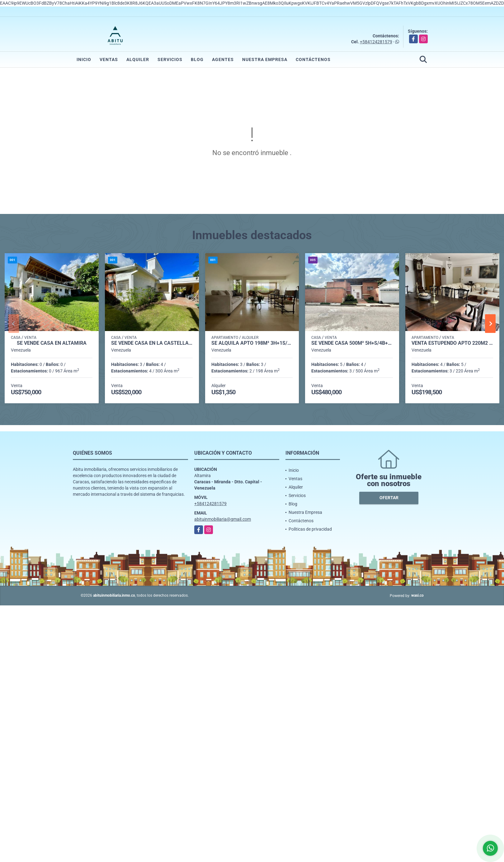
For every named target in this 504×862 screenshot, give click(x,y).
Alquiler (138, 59)
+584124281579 (376, 42)
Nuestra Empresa (265, 59)
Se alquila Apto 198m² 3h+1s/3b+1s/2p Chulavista (252, 343)
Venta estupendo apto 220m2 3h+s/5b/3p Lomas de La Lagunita (452, 343)
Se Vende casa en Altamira (52, 343)
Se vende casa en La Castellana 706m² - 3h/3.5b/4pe (152, 343)
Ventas (109, 59)
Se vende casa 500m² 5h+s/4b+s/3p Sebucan (352, 343)
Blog (197, 59)
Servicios (170, 59)
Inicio (84, 59)
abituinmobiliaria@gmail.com (223, 519)
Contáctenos (313, 59)
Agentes (223, 59)
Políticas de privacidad (310, 529)
